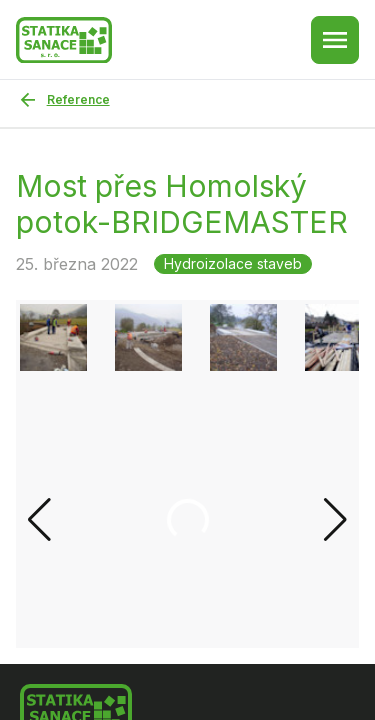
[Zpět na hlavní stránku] (64, 40)
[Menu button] (335, 40)
